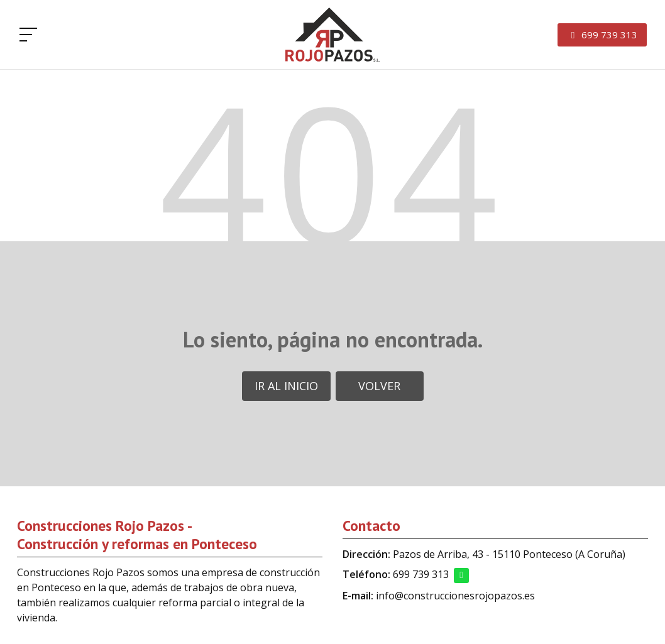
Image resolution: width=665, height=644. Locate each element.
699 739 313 (421, 574)
